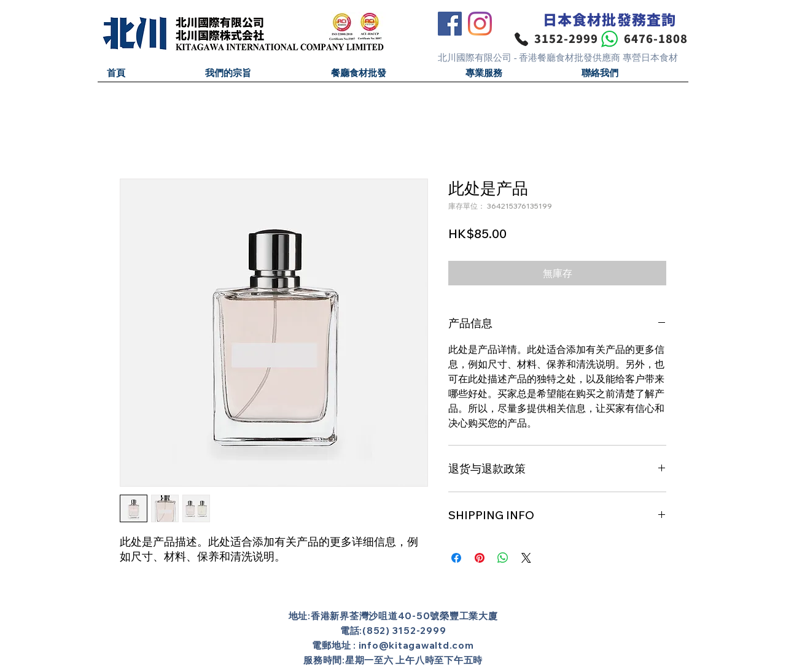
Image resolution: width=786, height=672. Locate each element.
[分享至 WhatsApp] (503, 558)
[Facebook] (450, 24)
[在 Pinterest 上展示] (480, 558)
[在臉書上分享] (456, 558)
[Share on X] (526, 558)
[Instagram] (480, 24)
